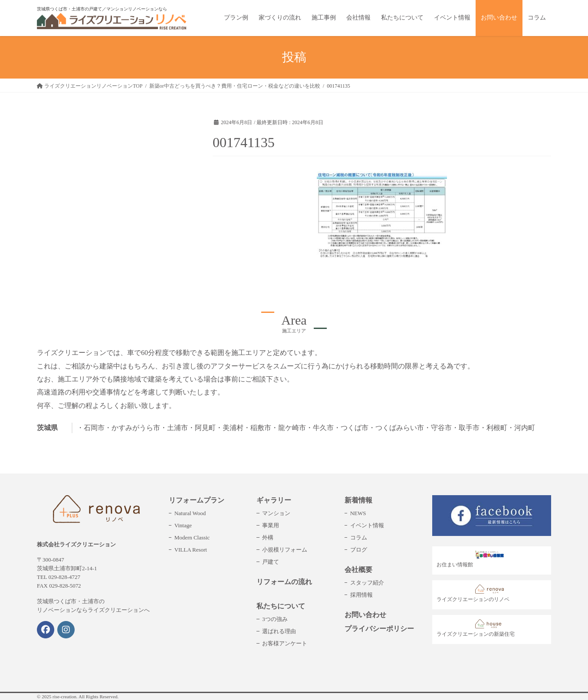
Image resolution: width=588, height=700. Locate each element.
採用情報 (361, 595)
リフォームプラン (197, 500)
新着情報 (358, 500)
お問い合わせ (365, 615)
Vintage (183, 525)
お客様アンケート (285, 643)
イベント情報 (367, 525)
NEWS (358, 513)
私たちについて (281, 606)
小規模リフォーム (285, 550)
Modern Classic (192, 537)
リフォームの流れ (284, 582)
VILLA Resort (191, 550)
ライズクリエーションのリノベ (473, 593)
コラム (359, 537)
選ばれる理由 (279, 631)
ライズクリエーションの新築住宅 (476, 628)
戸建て (271, 562)
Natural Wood (190, 513)
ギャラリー (274, 500)
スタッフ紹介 (367, 583)
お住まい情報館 (472, 559)
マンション (276, 513)
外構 (268, 537)
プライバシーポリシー (379, 629)
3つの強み (275, 619)
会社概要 (358, 570)
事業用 (271, 525)
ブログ (359, 550)
